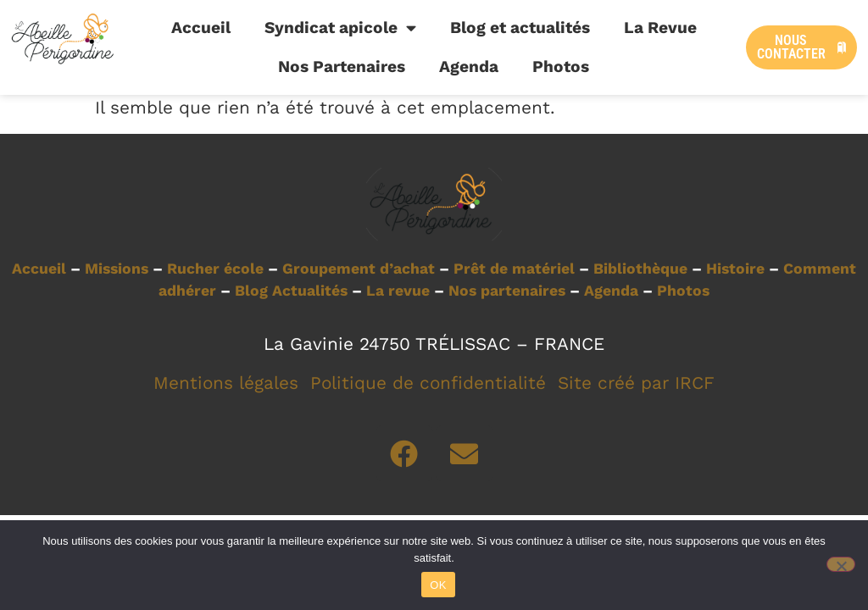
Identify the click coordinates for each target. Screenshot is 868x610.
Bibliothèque (640, 269)
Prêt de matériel (514, 269)
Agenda (469, 67)
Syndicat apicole (340, 28)
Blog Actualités (291, 291)
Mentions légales (226, 383)
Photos (561, 67)
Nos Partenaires (342, 67)
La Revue (660, 28)
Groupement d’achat (359, 269)
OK (438, 585)
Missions (117, 269)
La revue (398, 291)
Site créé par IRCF (636, 383)
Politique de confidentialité (428, 383)
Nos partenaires (507, 291)
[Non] (841, 564)
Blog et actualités (520, 28)
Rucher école (215, 269)
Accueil (201, 28)
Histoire (735, 269)
